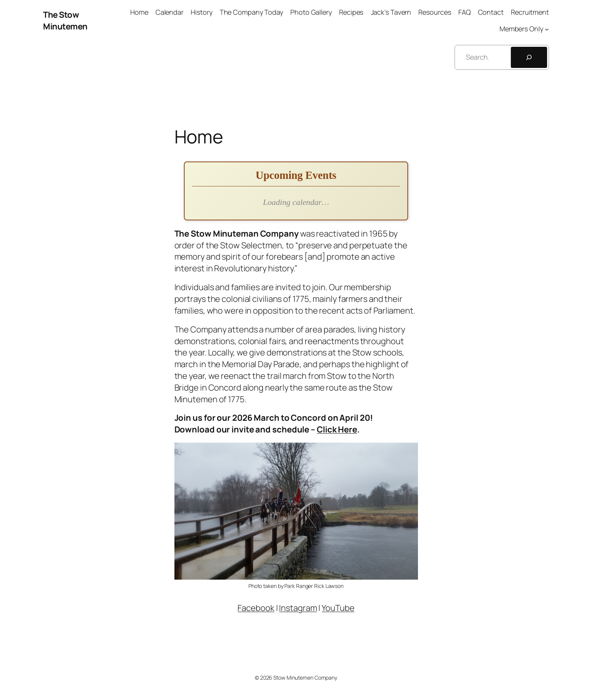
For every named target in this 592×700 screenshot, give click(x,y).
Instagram (298, 608)
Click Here (337, 429)
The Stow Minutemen (65, 21)
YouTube (338, 608)
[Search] (529, 57)
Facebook (256, 608)
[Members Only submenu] (547, 29)
